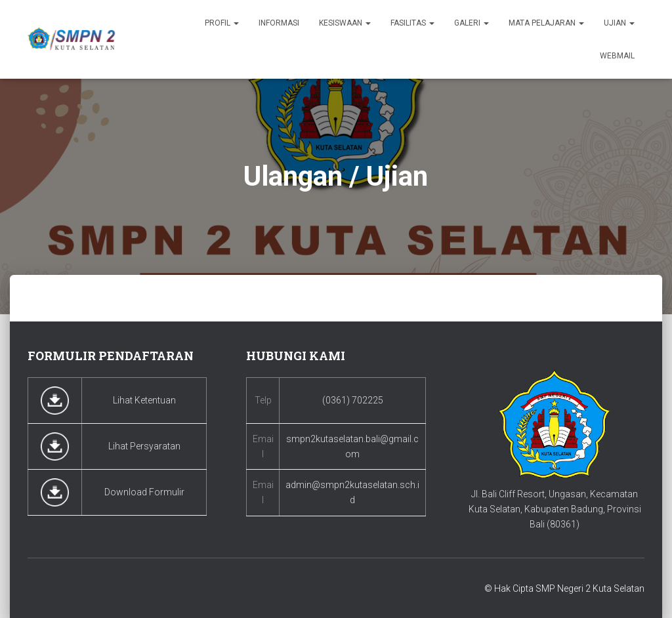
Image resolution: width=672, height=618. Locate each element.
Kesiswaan (345, 23)
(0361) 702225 (353, 400)
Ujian (619, 23)
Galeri (472, 23)
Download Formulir (144, 492)
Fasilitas (412, 23)
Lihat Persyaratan (144, 446)
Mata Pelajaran (546, 23)
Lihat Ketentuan (144, 400)
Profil (222, 23)
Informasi (279, 23)
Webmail (617, 56)
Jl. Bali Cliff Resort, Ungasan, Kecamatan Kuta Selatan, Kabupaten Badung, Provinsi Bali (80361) (555, 509)
